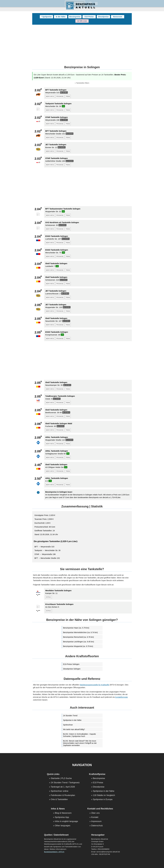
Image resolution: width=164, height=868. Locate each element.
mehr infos (50, 96)
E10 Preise (89, 17)
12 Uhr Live (82, 21)
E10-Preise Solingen (71, 664)
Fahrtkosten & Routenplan (63, 795)
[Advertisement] (82, 43)
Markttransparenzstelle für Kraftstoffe (95, 685)
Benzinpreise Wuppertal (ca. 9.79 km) (78, 646)
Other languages (63, 826)
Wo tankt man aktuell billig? (74, 729)
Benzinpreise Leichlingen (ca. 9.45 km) (79, 642)
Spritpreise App (62, 817)
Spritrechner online (60, 791)
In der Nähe (61, 17)
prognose (60, 96)
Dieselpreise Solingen (72, 669)
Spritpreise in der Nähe (72, 720)
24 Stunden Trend (70, 716)
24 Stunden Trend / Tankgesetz (65, 783)
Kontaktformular (121, 697)
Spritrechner (68, 725)
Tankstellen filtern (83, 83)
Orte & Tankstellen (59, 800)
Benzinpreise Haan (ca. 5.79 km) (76, 628)
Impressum (96, 821)
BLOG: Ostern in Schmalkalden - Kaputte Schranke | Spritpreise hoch (79, 735)
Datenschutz (97, 826)
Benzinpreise (75, 17)
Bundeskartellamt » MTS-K (54, 852)
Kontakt (95, 817)
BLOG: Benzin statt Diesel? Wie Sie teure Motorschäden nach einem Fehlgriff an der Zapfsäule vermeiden (80, 743)
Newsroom (118, 17)
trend (68, 96)
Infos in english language (66, 821)
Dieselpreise (103, 17)
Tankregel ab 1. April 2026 (63, 787)
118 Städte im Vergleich (104, 795)
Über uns (95, 813)
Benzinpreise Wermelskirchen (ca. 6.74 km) (80, 632)
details (49, 597)
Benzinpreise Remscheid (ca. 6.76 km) (78, 637)
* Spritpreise (46, 17)
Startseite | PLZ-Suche (61, 778)
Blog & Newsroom (63, 813)
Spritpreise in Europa (103, 800)
